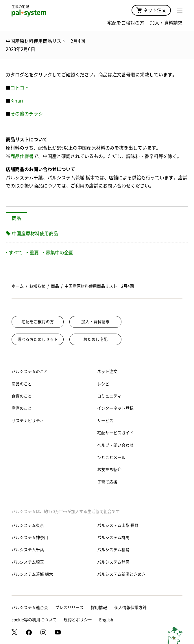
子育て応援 (107, 482)
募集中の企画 (58, 253)
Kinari (17, 101)
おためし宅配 (95, 339)
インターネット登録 (115, 408)
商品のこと (22, 384)
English (106, 620)
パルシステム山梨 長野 (118, 525)
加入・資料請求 (166, 23)
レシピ (103, 384)
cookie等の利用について (34, 620)
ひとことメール (111, 457)
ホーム (18, 286)
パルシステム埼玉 (28, 562)
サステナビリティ (28, 421)
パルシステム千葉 (28, 550)
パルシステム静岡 (113, 562)
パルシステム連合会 (30, 608)
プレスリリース (69, 608)
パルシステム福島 (113, 550)
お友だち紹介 (109, 470)
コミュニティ (109, 396)
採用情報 (99, 608)
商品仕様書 (22, 156)
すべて (14, 253)
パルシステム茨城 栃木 (32, 574)
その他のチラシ (27, 114)
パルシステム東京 (28, 525)
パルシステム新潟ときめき (121, 574)
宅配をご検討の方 (126, 23)
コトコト (20, 88)
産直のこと (22, 408)
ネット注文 (151, 10)
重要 (33, 253)
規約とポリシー (78, 620)
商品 (16, 218)
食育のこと (22, 396)
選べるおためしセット (38, 339)
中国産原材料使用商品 (35, 233)
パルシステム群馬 (113, 538)
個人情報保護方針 (130, 608)
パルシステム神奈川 (30, 538)
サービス (105, 421)
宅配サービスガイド (115, 433)
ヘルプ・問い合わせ (115, 445)
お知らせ (37, 286)
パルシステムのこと (30, 371)
